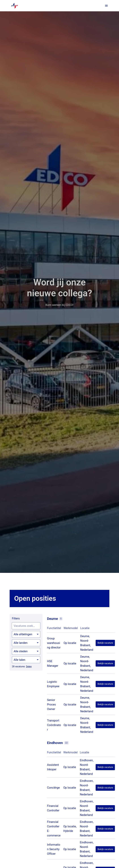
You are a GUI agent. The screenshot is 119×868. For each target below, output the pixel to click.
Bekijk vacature (105, 643)
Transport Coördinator (54, 725)
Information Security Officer (54, 849)
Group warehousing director (54, 643)
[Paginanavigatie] (106, 6)
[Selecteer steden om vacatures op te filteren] (26, 651)
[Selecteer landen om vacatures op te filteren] (26, 643)
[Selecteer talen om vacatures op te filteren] (26, 660)
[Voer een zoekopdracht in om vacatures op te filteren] (26, 626)
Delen (29, 666)
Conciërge (53, 788)
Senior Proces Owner (51, 705)
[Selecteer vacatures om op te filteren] (26, 634)
